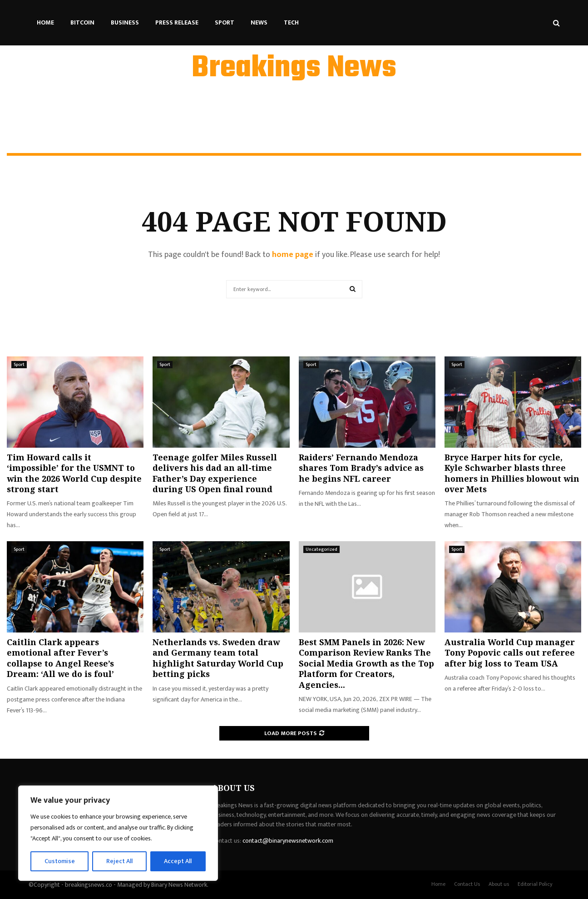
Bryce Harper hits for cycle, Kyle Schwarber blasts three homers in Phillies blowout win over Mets (512, 473)
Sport (225, 22)
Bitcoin (82, 22)
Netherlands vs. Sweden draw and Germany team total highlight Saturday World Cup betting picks (218, 658)
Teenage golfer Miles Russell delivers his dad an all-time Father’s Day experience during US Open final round (215, 473)
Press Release (177, 22)
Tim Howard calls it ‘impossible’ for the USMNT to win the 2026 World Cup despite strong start (74, 473)
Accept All (178, 861)
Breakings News (294, 69)
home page (293, 255)
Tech (291, 22)
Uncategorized (321, 549)
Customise (60, 861)
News (259, 22)
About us (499, 884)
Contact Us (467, 884)
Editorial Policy (535, 884)
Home (45, 22)
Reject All (119, 861)
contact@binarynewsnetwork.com (288, 841)
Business (125, 22)
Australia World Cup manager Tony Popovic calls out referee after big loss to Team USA (510, 653)
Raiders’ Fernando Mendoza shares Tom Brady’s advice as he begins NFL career (361, 468)
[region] (118, 833)
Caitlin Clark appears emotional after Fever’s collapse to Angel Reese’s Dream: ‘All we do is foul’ (60, 658)
